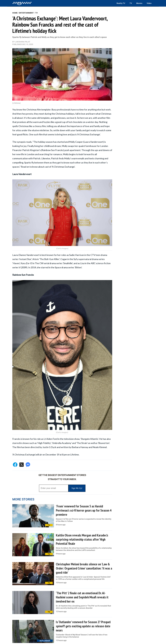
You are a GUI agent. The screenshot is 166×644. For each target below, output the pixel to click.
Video (149, 3)
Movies (139, 3)
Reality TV (121, 3)
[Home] (22, 3)
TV (131, 3)
